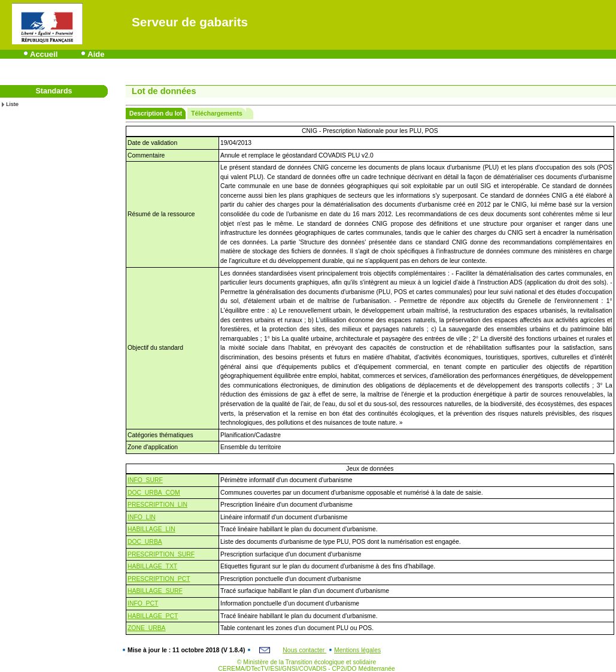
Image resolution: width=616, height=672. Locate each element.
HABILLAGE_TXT (152, 566)
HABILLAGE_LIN (151, 529)
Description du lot (156, 113)
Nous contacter (304, 650)
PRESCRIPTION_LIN (157, 505)
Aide (96, 54)
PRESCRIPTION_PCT (159, 579)
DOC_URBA (145, 542)
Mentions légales (357, 650)
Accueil (44, 54)
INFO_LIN (142, 517)
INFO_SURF (145, 480)
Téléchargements (216, 113)
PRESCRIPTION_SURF (161, 554)
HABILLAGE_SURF (155, 591)
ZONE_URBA (147, 628)
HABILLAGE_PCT (153, 616)
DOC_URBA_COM (154, 493)
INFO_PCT (143, 603)
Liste (12, 104)
